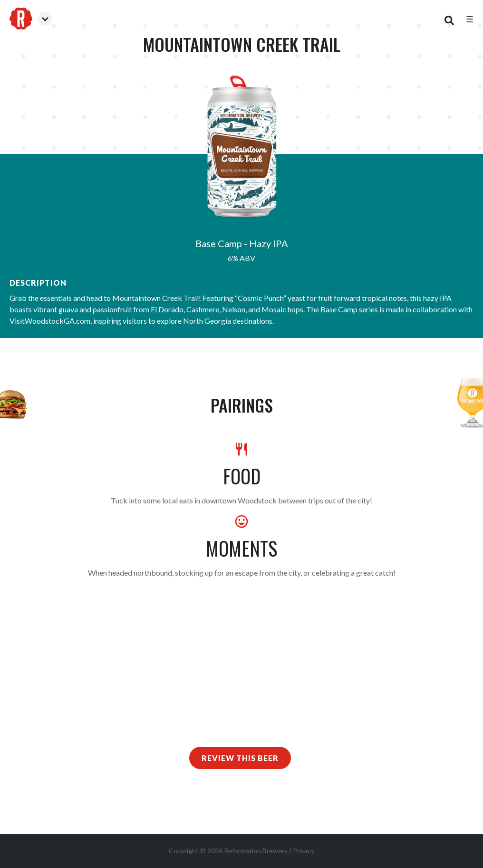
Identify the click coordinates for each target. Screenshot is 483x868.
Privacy (304, 851)
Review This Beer (240, 758)
